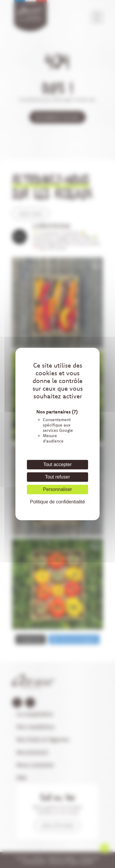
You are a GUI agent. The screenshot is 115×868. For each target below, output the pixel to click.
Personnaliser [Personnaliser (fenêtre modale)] (58, 489)
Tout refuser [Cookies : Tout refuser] (57, 477)
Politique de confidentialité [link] (58, 502)
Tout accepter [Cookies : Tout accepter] (57, 464)
